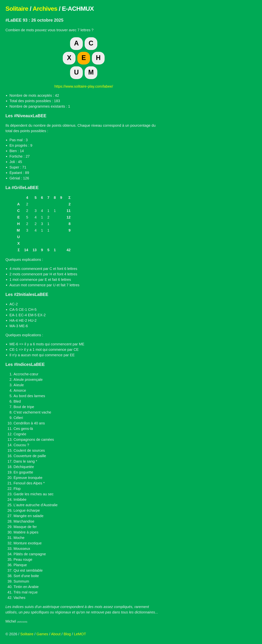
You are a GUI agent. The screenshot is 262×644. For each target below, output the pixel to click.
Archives (45, 9)
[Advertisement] (195, 56)
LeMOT (80, 634)
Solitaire (17, 9)
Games (42, 634)
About (56, 634)
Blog (67, 634)
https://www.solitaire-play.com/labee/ (84, 86)
